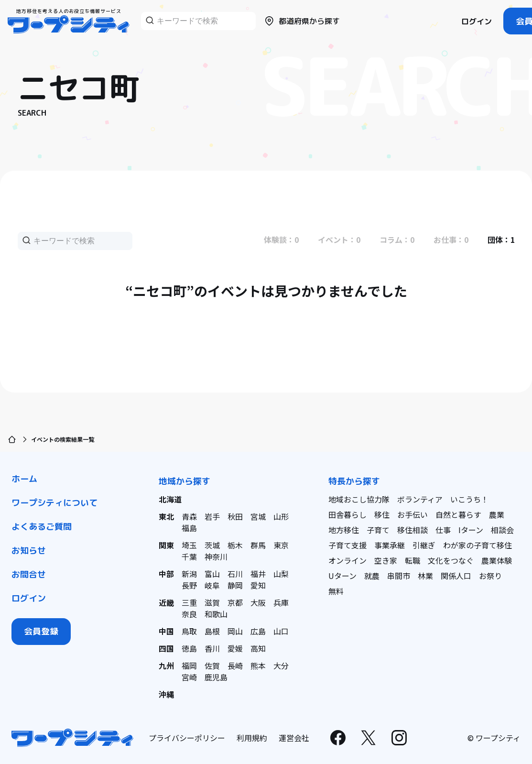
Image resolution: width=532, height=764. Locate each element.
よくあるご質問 (42, 527)
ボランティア (420, 499)
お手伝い (413, 514)
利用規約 (252, 738)
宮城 (258, 516)
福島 (189, 528)
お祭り (490, 576)
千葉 (189, 557)
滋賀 (212, 602)
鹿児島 (216, 677)
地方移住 (344, 530)
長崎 (235, 666)
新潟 (189, 574)
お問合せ (29, 574)
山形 (281, 516)
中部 (166, 574)
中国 (166, 631)
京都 (235, 602)
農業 (497, 514)
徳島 (189, 648)
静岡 (235, 585)
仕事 (443, 530)
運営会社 (294, 738)
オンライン (347, 560)
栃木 (235, 545)
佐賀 (212, 666)
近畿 (166, 602)
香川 (212, 648)
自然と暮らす (458, 514)
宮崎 (189, 677)
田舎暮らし (347, 514)
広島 (258, 631)
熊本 (258, 666)
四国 (166, 648)
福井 (258, 574)
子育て (378, 530)
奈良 (189, 614)
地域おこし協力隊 (359, 499)
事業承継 (390, 545)
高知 (258, 648)
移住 (382, 514)
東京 (281, 545)
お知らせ (29, 551)
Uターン (342, 576)
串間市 (399, 576)
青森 (189, 516)
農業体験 (497, 560)
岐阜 (212, 585)
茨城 (212, 545)
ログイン (477, 22)
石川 (235, 574)
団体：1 (501, 240)
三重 (189, 602)
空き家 (386, 560)
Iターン (471, 530)
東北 (166, 516)
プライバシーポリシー (187, 738)
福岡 (189, 666)
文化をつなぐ (451, 560)
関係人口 (456, 576)
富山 (212, 574)
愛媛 (235, 648)
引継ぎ (424, 545)
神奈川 (216, 557)
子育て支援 (347, 545)
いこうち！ (469, 499)
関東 (166, 545)
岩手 (212, 516)
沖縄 (166, 694)
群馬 (258, 545)
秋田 (235, 516)
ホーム (24, 479)
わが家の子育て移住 (478, 545)
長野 (189, 585)
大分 (281, 666)
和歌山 (216, 614)
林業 (425, 576)
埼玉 (189, 545)
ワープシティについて (54, 503)
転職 (413, 560)
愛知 (258, 585)
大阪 (258, 602)
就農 (372, 576)
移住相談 (413, 530)
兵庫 (281, 602)
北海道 (170, 499)
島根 (212, 631)
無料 (336, 591)
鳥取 (189, 631)
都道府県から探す (302, 21)
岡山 (235, 631)
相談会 (502, 530)
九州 (166, 666)
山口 (281, 631)
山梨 (281, 574)
